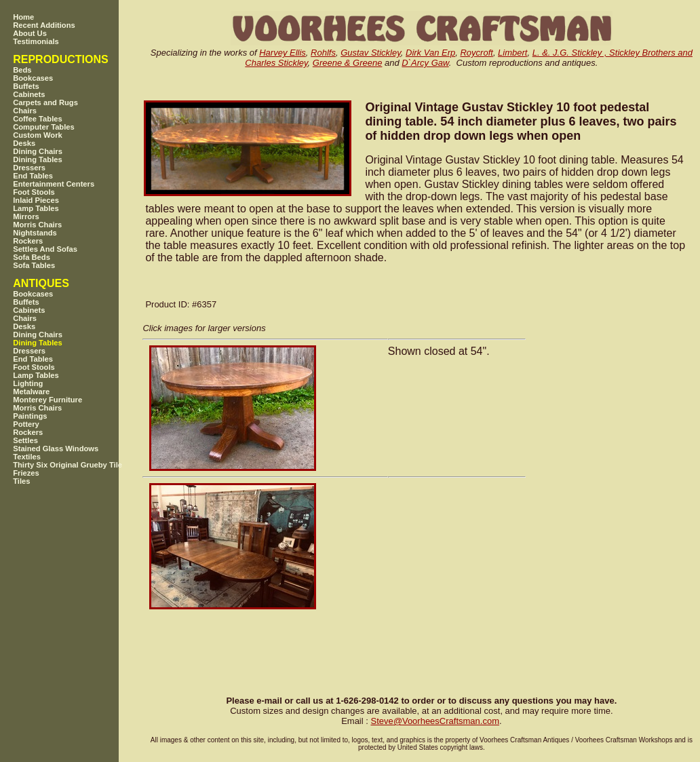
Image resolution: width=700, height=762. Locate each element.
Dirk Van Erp (430, 53)
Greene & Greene (348, 63)
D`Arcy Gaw (425, 63)
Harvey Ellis (283, 53)
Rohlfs (323, 53)
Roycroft (476, 53)
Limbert (512, 53)
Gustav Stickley (371, 53)
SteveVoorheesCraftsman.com (435, 721)
